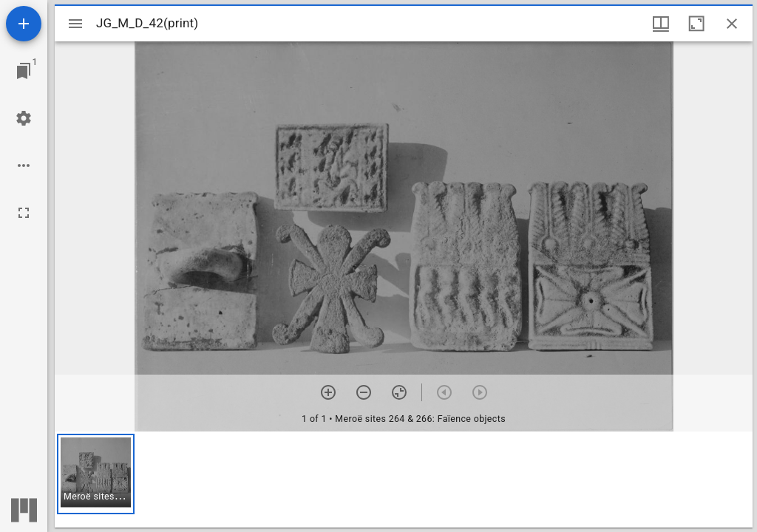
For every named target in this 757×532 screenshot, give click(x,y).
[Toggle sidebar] (75, 24)
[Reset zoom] (399, 392)
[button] (96, 474)
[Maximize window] (696, 24)
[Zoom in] (328, 392)
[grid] (404, 480)
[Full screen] (24, 213)
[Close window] (732, 24)
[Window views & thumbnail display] (661, 24)
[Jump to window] (24, 71)
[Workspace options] (24, 166)
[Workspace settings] (24, 118)
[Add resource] (24, 24)
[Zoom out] (364, 392)
